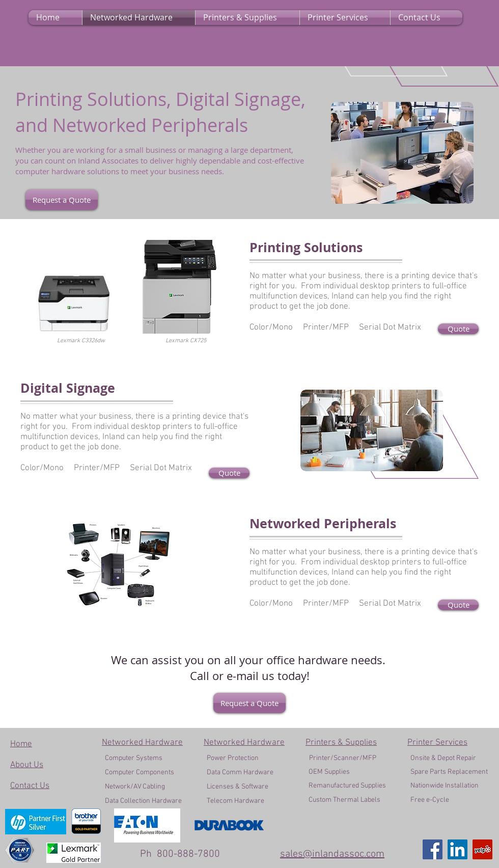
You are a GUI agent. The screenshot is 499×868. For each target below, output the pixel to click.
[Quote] (458, 329)
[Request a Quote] (62, 200)
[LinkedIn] (458, 849)
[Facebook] (433, 849)
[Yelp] (482, 849)
